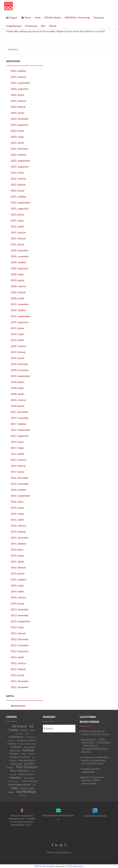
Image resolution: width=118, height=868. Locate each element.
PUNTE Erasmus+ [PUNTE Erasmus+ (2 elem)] (26, 774)
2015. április (18, 561)
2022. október (19, 155)
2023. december (20, 119)
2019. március (19, 346)
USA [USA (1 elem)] (34, 785)
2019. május (18, 334)
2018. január (18, 406)
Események (31, 26)
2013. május (18, 627)
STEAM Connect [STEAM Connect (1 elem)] (13, 781)
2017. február (18, 466)
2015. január (18, 573)
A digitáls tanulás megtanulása (90, 770)
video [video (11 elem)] (15, 788)
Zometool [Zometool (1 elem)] (22, 795)
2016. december (20, 478)
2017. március (19, 460)
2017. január (18, 472)
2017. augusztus (20, 436)
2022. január (18, 190)
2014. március (19, 597)
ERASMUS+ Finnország (77, 17)
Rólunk (53, 26)
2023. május (18, 137)
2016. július (17, 502)
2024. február (18, 107)
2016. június (18, 508)
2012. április (18, 657)
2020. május (18, 274)
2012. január (18, 675)
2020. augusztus (20, 268)
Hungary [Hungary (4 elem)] (14, 753)
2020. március (19, 286)
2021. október (19, 196)
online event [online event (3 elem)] (16, 764)
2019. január (18, 358)
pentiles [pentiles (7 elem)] (29, 763)
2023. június (18, 131)
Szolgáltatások (14, 26)
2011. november (20, 687)
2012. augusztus (20, 651)
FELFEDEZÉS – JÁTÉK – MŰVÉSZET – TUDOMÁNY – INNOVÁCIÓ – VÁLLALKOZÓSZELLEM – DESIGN (96, 746)
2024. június (18, 95)
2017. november (20, 418)
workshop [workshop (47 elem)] (26, 791)
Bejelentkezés (18, 706)
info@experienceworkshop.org (58, 817)
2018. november (20, 370)
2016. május (18, 514)
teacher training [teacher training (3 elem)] (29, 781)
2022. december (20, 149)
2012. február (18, 669)
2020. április (18, 280)
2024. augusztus (20, 89)
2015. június (18, 555)
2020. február (18, 292)
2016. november (20, 484)
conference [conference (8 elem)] (16, 737)
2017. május (18, 448)
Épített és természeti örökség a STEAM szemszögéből (92, 780)
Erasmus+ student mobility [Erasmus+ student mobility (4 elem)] (22, 742)
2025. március (19, 77)
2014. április (18, 591)
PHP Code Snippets (45, 866)
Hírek (38, 17)
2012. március (19, 663)
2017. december (20, 412)
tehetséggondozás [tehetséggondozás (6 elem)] (20, 784)
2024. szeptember (21, 83)
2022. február (18, 184)
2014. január (18, 603)
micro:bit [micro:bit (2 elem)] (13, 760)
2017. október (19, 424)
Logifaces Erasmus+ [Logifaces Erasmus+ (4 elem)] (20, 757)
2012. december (20, 639)
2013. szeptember (21, 621)
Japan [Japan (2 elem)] (23, 754)
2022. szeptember (21, 161)
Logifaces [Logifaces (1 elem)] (31, 754)
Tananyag (99, 17)
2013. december (20, 609)
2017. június (18, 442)
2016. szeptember (21, 496)
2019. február (18, 352)
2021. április (18, 226)
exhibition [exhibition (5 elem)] (16, 747)
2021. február (18, 238)
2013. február (18, 633)
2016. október (19, 490)
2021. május (18, 220)
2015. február (18, 567)
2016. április (18, 520)
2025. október (19, 71)
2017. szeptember (21, 430)
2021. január (18, 244)
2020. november (20, 256)
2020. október (19, 262)
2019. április (18, 340)
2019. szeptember (21, 316)
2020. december (20, 250)
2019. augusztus (20, 322)
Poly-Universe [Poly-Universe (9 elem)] (19, 770)
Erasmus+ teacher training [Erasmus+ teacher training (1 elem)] (27, 744)
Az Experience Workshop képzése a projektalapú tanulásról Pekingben (95, 760)
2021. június (18, 214)
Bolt (43, 26)
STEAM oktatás (53, 17)
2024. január (18, 113)
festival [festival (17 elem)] (28, 750)
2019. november (20, 304)
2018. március (19, 400)
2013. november (20, 615)
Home (26, 17)
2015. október (19, 543)
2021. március (19, 232)
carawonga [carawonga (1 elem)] (19, 734)
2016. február (18, 531)
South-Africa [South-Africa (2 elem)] (29, 778)
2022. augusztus (20, 167)
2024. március (19, 101)
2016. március (19, 526)
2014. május (18, 585)
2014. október (19, 579)
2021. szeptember (21, 202)
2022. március (19, 178)
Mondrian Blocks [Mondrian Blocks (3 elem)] (27, 760)
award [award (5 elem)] (24, 730)
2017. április (18, 454)
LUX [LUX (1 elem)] (34, 757)
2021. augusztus (20, 208)
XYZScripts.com (75, 866)
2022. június (18, 173)
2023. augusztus (20, 125)
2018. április (18, 394)
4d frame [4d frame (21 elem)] (19, 726)
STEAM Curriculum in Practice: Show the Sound (95, 733)
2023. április (18, 143)
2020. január (18, 298)
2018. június (18, 382)
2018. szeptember (21, 376)
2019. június (18, 328)
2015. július (17, 549)
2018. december (20, 364)
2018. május (18, 388)
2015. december (20, 537)
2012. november (20, 645)
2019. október (19, 310)
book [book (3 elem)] (32, 730)
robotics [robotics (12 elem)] (15, 777)
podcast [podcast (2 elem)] (10, 767)
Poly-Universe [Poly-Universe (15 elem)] (27, 767)
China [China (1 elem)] (27, 734)
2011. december (20, 681)
